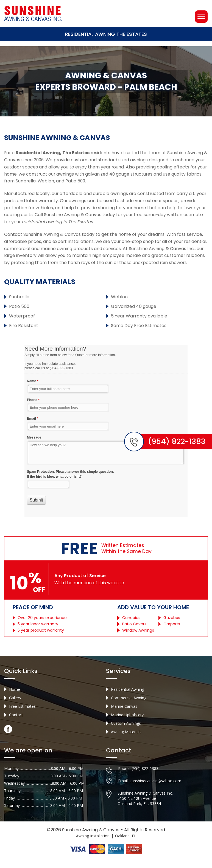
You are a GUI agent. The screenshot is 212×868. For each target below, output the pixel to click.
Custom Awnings (126, 733)
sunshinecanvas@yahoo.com (155, 791)
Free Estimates (22, 716)
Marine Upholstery (127, 725)
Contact (16, 725)
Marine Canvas (124, 716)
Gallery (15, 708)
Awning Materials (126, 742)
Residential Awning (128, 699)
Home (15, 699)
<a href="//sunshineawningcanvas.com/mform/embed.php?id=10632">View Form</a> (106, 439)
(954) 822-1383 (145, 779)
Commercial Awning (129, 708)
